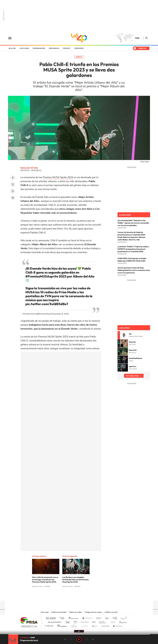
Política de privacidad (59, 612)
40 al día (12, 48)
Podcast (67, 48)
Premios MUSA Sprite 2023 (58, 177)
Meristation (117, 625)
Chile (137, 38)
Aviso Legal (45, 612)
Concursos (79, 48)
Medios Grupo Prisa (29, 626)
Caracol (123, 618)
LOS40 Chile (79, 38)
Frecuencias (54, 48)
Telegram (13, 198)
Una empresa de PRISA (29, 620)
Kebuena (121, 622)
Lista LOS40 (24, 48)
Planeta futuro (112, 622)
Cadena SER (98, 618)
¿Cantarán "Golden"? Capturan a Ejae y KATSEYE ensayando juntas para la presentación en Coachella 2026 (133, 249)
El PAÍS (51, 618)
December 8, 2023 (60, 314)
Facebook (13, 178)
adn (114, 618)
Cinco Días (84, 622)
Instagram (69, 596)
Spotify (89, 596)
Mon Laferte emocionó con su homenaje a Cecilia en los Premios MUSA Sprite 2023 (45, 580)
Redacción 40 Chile (29, 168)
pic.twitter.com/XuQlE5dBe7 (47, 304)
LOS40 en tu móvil (111, 612)
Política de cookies (75, 612)
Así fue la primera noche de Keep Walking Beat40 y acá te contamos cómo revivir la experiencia (134, 270)
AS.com (106, 618)
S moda (94, 625)
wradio (75, 622)
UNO (68, 622)
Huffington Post (54, 622)
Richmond (49, 625)
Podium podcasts (74, 625)
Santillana (74, 618)
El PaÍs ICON (84, 625)
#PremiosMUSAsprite (42, 276)
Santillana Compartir (87, 618)
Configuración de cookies (93, 612)
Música (79, 57)
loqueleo (105, 625)
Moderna (61, 625)
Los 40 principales (63, 618)
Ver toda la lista (132, 376)
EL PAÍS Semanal (103, 622)
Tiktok (64, 596)
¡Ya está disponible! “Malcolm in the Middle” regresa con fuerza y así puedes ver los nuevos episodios (133, 223)
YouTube (74, 596)
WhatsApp (13, 191)
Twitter (13, 184)
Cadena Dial (94, 622)
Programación (39, 48)
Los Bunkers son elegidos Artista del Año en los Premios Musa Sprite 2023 (75, 580)
